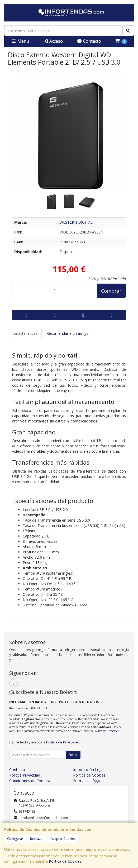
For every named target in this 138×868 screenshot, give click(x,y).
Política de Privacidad (106, 731)
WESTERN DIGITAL (76, 222)
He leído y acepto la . (47, 742)
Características (25, 333)
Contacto (89, 41)
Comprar (111, 291)
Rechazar (37, 839)
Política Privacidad (25, 775)
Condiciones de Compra (30, 781)
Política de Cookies (65, 861)
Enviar (73, 755)
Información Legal (89, 770)
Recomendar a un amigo (68, 333)
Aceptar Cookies (63, 839)
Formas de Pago (87, 781)
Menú (20, 41)
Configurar (15, 839)
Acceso (53, 41)
